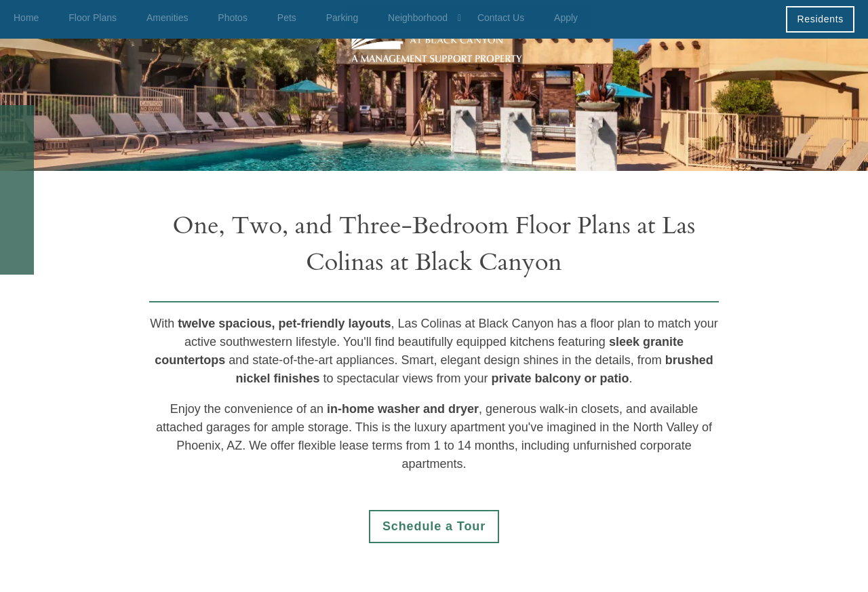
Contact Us (501, 18)
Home (26, 18)
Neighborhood (418, 18)
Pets (287, 18)
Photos (233, 18)
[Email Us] (17, 156)
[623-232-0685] (17, 122)
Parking (342, 18)
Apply (566, 18)
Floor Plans (93, 18)
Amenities (167, 18)
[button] (820, 19)
